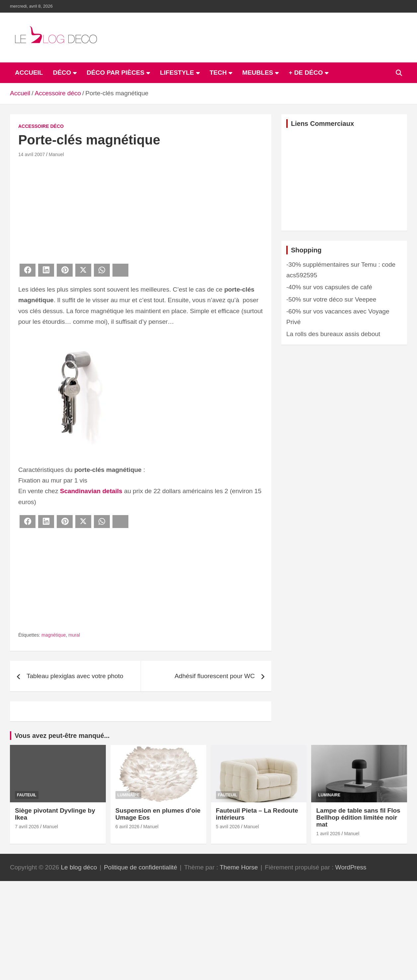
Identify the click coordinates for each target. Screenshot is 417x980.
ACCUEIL (29, 73)
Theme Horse (239, 867)
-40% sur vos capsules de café (329, 287)
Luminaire (129, 795)
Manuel (56, 154)
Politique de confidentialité (140, 867)
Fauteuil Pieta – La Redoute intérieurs (257, 814)
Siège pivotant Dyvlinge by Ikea (55, 814)
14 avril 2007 (32, 154)
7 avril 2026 (27, 827)
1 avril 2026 (328, 834)
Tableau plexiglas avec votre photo (75, 676)
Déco (62, 73)
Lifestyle (177, 73)
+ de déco (306, 73)
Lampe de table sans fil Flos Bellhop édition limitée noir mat (358, 817)
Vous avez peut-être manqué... (62, 736)
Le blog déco (79, 867)
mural (74, 635)
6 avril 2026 (127, 827)
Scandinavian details (91, 491)
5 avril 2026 (228, 827)
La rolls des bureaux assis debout (333, 334)
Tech (218, 73)
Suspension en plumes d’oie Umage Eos (158, 814)
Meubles (258, 73)
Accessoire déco (41, 126)
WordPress (351, 867)
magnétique (54, 635)
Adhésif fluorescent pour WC (215, 676)
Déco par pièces (115, 73)
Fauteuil (27, 795)
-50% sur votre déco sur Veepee (331, 299)
